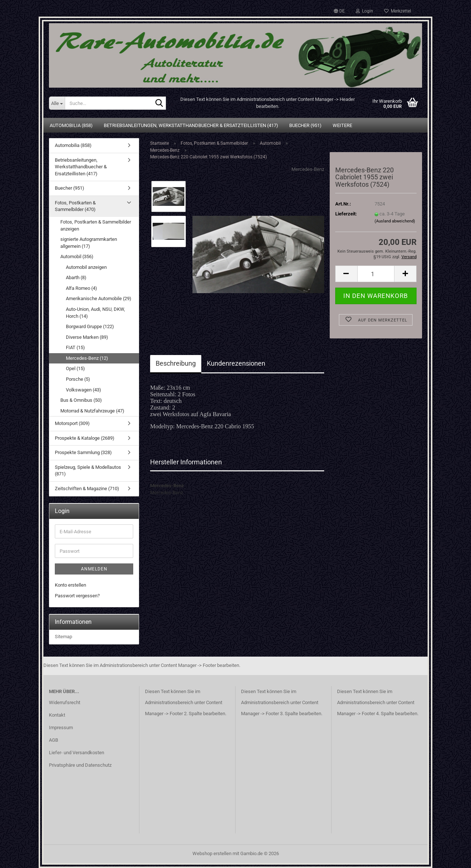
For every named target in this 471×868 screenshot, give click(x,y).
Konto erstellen (70, 585)
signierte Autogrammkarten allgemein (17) (89, 243)
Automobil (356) (77, 256)
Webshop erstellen (212, 853)
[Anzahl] (376, 274)
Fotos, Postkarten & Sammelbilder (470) (75, 206)
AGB (54, 740)
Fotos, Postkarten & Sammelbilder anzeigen (96, 225)
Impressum (61, 728)
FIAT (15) (75, 347)
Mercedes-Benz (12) (87, 358)
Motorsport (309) (72, 423)
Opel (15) (75, 368)
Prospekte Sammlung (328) (83, 452)
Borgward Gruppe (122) (90, 326)
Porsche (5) (78, 379)
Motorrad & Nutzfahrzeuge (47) (92, 411)
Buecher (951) (305, 125)
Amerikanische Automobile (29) (99, 298)
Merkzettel (398, 11)
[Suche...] (57, 103)
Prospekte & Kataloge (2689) (85, 438)
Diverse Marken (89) (87, 337)
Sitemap (63, 637)
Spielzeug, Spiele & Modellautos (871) (88, 471)
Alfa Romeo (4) (82, 288)
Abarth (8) (76, 277)
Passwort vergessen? (77, 596)
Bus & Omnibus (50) (81, 400)
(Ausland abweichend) (395, 221)
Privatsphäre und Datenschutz (80, 765)
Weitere (342, 125)
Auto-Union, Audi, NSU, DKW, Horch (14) (95, 313)
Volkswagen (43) (84, 390)
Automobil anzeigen (86, 267)
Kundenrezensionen (236, 363)
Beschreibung (176, 363)
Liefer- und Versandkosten (77, 753)
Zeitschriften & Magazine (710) (87, 489)
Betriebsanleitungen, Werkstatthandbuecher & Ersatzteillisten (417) (191, 125)
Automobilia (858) (71, 125)
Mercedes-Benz (308, 169)
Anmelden (94, 569)
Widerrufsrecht (65, 702)
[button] (339, 11)
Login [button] (364, 11)
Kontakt (57, 715)
